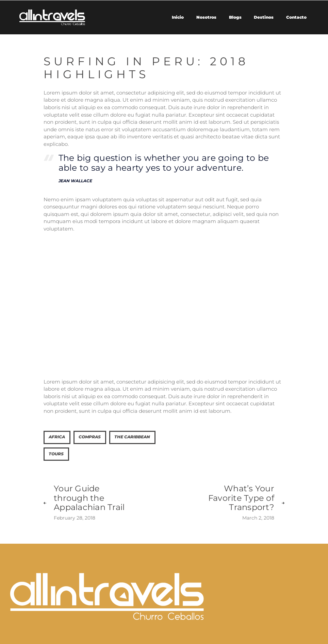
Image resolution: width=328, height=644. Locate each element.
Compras (90, 437)
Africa (57, 437)
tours (56, 454)
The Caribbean (132, 437)
